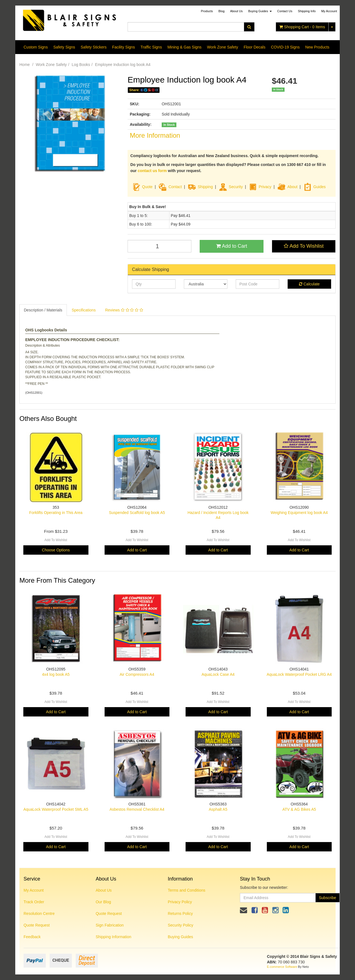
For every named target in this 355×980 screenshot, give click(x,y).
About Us (236, 11)
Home (25, 65)
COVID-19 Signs (285, 47)
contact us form (152, 171)
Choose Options (56, 550)
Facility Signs (123, 47)
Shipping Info (307, 11)
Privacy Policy (180, 902)
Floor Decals (254, 47)
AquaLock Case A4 (218, 674)
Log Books (81, 65)
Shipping (205, 187)
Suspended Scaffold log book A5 (137, 513)
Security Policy (181, 925)
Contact (175, 187)
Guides (315, 187)
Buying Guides (260, 11)
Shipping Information (113, 937)
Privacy (265, 187)
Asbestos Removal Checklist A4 (137, 809)
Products (207, 11)
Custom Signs (36, 47)
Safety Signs (64, 47)
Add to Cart (232, 246)
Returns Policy (180, 914)
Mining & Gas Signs (185, 47)
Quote (147, 187)
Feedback (32, 937)
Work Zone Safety (223, 47)
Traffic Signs (151, 47)
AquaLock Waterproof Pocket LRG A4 (299, 674)
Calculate (309, 284)
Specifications (84, 310)
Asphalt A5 (218, 809)
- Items (302, 27)
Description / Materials (43, 310)
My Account (34, 890)
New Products (317, 47)
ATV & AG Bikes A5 (299, 809)
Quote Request (37, 925)
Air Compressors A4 (137, 674)
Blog (222, 11)
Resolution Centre (39, 914)
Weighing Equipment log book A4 (299, 513)
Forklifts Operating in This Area (56, 513)
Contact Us (285, 11)
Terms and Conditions (187, 890)
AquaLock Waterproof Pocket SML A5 (56, 809)
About (292, 187)
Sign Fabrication (110, 925)
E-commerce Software (282, 967)
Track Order (34, 902)
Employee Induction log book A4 (123, 65)
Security (231, 187)
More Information (155, 135)
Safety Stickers (94, 47)
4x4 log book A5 (56, 674)
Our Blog (103, 902)
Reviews (124, 310)
